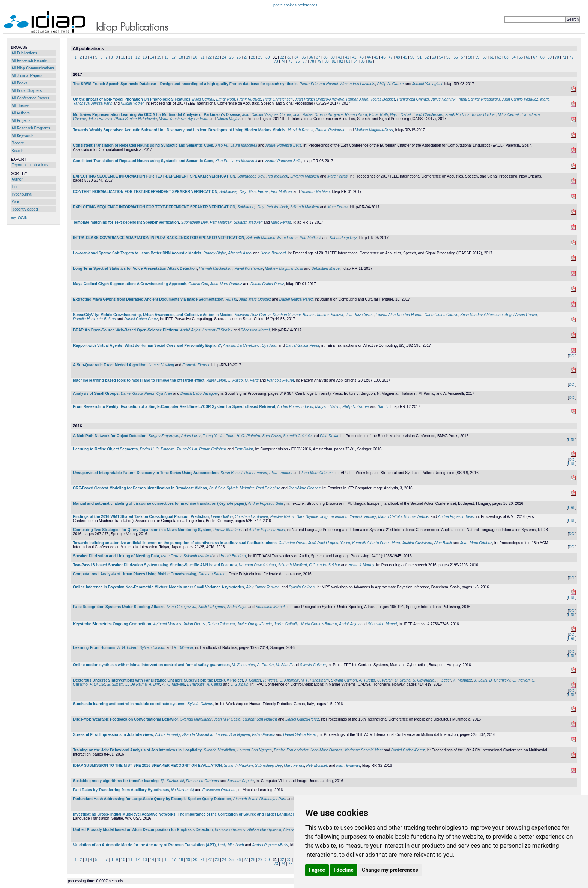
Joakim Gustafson (417, 543)
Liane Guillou (222, 517)
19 (188, 57)
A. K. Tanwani (173, 684)
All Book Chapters (27, 91)
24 (224, 57)
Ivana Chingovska (181, 607)
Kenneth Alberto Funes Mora (376, 543)
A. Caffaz (214, 684)
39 (333, 57)
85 (363, 61)
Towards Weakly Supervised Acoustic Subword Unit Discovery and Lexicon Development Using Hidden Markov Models (179, 130)
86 (370, 61)
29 (260, 57)
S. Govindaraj (424, 680)
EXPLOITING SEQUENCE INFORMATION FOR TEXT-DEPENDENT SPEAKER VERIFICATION (154, 176)
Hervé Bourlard (273, 253)
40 (340, 57)
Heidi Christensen (278, 99)
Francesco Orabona (202, 781)
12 (137, 57)
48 (398, 57)
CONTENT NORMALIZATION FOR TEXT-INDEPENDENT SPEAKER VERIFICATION (145, 192)
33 (289, 57)
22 (210, 57)
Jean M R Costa (227, 719)
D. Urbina (402, 680)
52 (427, 57)
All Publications (24, 53)
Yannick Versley (363, 517)
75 (290, 61)
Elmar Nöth (226, 99)
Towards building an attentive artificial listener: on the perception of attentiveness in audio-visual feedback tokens (175, 543)
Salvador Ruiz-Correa (253, 315)
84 (356, 61)
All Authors (21, 113)
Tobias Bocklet (383, 99)
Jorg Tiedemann (334, 517)
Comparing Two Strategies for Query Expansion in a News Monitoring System (142, 530)
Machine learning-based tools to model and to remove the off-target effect (139, 380)
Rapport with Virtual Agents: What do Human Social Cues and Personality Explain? (147, 345)
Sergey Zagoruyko (164, 436)
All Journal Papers (27, 76)
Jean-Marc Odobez (226, 284)
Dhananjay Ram (273, 799)
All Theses (20, 106)
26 (239, 57)
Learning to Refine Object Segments (105, 449)
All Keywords (22, 136)
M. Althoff (284, 665)
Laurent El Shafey (217, 330)
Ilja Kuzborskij (172, 781)
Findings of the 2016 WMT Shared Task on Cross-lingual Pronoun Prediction (141, 517)
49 (405, 57)
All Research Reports (29, 61)
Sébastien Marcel (326, 269)
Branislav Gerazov (230, 830)
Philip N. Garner (391, 84)
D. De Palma (136, 684)
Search (18, 151)
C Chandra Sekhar (325, 565)
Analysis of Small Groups (96, 394)
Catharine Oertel (292, 543)
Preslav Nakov (282, 517)
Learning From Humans (94, 648)
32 (282, 57)
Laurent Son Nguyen (260, 719)
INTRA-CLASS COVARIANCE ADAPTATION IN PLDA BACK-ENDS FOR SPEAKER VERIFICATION (159, 238)
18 (181, 57)
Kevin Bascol (231, 473)
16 (166, 57)
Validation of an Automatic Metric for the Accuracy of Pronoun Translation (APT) (144, 845)
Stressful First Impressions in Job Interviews (113, 735)
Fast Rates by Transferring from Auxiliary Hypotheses (121, 790)
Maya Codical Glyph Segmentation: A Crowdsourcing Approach (130, 284)
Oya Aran (270, 345)
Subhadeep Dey (251, 176)
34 (296, 57)
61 (492, 57)
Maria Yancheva (172, 119)
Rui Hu (231, 299)
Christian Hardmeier (252, 517)
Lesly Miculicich (231, 845)
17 (173, 57)
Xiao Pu (222, 145)
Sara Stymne (307, 517)
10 (123, 57)
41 (347, 57)
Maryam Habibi (328, 407)
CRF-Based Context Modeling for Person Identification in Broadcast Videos (140, 488)
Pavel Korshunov (249, 269)
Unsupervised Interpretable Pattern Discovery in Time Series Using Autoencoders (146, 473)
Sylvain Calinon (302, 587)
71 (564, 57)
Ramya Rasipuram (331, 130)
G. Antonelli (289, 680)
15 (159, 57)
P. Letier (444, 680)
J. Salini (481, 680)
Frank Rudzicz (249, 99)
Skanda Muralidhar (196, 719)
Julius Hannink (443, 99)
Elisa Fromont (281, 473)
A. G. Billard (127, 648)
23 (217, 57)
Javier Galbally (286, 624)
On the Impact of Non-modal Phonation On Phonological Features (132, 99)
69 (550, 57)
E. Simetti (115, 684)
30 (268, 57)
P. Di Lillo (97, 684)
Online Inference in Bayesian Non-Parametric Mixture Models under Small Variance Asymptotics (159, 587)
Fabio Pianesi (263, 735)
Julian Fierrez (194, 624)
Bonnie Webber (417, 517)
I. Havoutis (196, 684)
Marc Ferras (337, 176)
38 (325, 57)
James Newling (161, 365)
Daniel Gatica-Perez (267, 284)
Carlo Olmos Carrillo (441, 315)
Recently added (25, 209)
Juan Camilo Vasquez (520, 99)
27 (246, 57)
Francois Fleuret (196, 365)
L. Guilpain (240, 684)
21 (203, 57)
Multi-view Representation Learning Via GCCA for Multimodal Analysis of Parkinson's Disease (157, 115)
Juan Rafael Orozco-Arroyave (319, 99)
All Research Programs (31, 128)
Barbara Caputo (241, 781)
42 (354, 57)
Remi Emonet (256, 473)
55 (448, 57)
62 (499, 57)
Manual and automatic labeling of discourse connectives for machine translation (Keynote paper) (160, 503)
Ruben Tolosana (221, 624)
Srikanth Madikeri (305, 176)
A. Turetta (367, 680)
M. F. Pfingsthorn (315, 680)
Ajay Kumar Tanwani (263, 587)
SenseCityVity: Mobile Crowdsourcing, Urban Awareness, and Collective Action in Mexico (153, 315)
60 (485, 57)
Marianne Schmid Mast (363, 750)
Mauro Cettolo (390, 517)
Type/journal (22, 194)
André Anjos (190, 330)
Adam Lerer (191, 436)
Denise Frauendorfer (291, 750)
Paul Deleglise (268, 488)
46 (383, 57)
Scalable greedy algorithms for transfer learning (116, 781)
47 (391, 57)
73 (276, 61)
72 (571, 57)
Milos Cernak (203, 99)
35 (304, 57)
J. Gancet (253, 680)
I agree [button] (317, 870)
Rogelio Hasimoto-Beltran (94, 319)
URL (571, 440)
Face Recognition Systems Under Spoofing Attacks (119, 607)
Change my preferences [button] (390, 870)
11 (130, 57)
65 (521, 57)
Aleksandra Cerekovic (241, 345)
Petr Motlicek (277, 176)
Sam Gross (271, 436)
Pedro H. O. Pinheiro (243, 436)
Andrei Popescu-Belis (283, 145)
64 (514, 57)
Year (15, 202)
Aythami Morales (167, 624)
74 (283, 61)
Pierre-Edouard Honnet (319, 84)
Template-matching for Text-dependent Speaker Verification (126, 222)
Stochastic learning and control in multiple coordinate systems (129, 704)
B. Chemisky (500, 680)
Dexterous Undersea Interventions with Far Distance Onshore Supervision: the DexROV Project (158, 680)
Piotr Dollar (329, 436)
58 (470, 57)
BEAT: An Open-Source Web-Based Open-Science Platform (126, 330)
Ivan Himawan (348, 765)
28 (253, 57)
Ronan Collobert (213, 449)
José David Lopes (323, 543)
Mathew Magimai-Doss (374, 130)
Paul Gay (217, 488)
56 (455, 57)
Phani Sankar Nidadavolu (479, 99)
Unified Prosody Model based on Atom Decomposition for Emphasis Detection (143, 830)
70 (557, 57)
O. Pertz (252, 380)
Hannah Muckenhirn (216, 269)
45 (376, 57)
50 (412, 57)
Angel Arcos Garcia (521, 315)
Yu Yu (345, 543)
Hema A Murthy (361, 565)
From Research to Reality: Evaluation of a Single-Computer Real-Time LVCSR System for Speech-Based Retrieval (174, 407)
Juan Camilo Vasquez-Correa (267, 115)
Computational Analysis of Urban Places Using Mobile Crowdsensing (135, 574)
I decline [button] (344, 870)
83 (348, 61)
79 (319, 61)
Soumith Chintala (297, 436)
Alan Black (443, 543)
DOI (572, 356)
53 (434, 57)
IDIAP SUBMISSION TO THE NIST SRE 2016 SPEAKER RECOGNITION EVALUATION (148, 765)
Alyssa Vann (102, 103)
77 (305, 61)
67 (535, 57)
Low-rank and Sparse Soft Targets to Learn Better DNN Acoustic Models (137, 253)
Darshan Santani (287, 315)
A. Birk (154, 684)
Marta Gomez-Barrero (319, 624)
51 (419, 57)
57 (463, 57)
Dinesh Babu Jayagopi (199, 394)
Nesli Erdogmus (212, 607)
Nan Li (383, 407)
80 (326, 61)
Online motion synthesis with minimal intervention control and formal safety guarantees (151, 665)
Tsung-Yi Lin (213, 436)
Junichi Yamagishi (427, 84)
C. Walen (385, 680)
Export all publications (30, 165)
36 (311, 57)
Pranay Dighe (215, 253)
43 (362, 57)
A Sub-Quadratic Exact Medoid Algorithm (110, 365)
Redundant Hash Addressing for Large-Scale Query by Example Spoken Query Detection (152, 799)
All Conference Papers (30, 98)
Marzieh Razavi (301, 130)
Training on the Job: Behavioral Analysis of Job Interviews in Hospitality (137, 750)
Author (17, 179)
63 (506, 57)
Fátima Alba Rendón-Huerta (399, 315)
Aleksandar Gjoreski (264, 830)
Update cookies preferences (294, 5)
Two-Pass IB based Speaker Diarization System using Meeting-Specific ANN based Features (155, 565)
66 (528, 57)
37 (318, 57)
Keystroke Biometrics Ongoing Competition (112, 624)
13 (145, 57)
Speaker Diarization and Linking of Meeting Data (116, 556)
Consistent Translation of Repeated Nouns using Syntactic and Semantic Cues (143, 145)
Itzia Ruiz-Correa (359, 315)
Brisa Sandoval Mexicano (481, 315)
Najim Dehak (401, 115)
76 (298, 61)
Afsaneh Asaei (240, 253)
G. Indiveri (521, 680)
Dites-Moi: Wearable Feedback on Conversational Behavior (126, 719)
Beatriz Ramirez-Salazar (323, 315)
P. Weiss (270, 680)
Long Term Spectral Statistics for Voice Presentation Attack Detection (135, 269)
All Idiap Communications (33, 68)
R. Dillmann (183, 648)
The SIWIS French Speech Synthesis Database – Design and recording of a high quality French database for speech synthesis (185, 84)
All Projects (21, 121)
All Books (19, 83)
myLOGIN (19, 218)
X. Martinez (463, 680)
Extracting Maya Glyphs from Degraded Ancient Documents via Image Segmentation (148, 299)
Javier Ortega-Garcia (254, 624)
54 (441, 57)
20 (195, 57)
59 (477, 57)
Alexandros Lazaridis (358, 84)
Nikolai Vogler (132, 103)
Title (15, 187)
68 (542, 57)
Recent (18, 143)
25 (232, 57)
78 (312, 61)
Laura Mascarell (244, 145)
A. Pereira (265, 665)
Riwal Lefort (217, 380)
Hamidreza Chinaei (413, 99)
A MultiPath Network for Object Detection (110, 436)
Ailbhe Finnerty (167, 735)
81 (334, 61)
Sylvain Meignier (240, 488)
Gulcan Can (198, 284)
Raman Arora (358, 99)
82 (341, 61)
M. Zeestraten (243, 665)
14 (152, 57)
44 (369, 57)
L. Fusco (235, 380)
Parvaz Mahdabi (227, 530)
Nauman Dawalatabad (257, 565)
